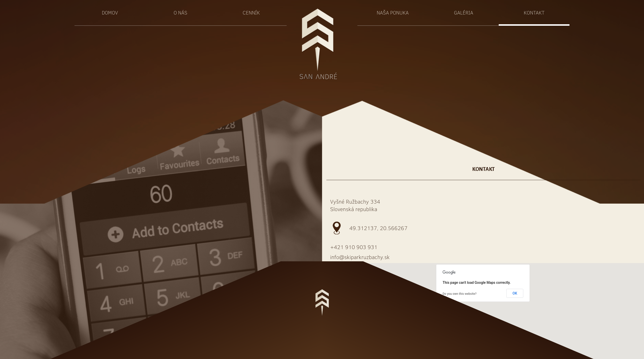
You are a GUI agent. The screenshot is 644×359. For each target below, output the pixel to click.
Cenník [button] (251, 12)
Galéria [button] (464, 12)
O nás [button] (180, 12)
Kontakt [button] (534, 12)
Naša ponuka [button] (393, 12)
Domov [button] (110, 12)
